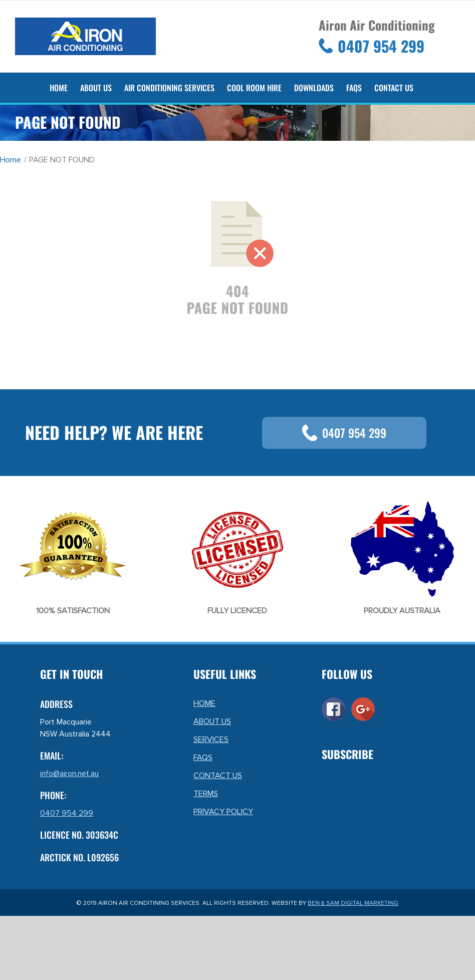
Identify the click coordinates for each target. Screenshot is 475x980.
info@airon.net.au (69, 774)
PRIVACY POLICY (223, 812)
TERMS (206, 794)
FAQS (203, 758)
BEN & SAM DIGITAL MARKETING (353, 903)
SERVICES (211, 740)
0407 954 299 (344, 433)
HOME (204, 703)
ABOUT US (212, 721)
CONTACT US (218, 776)
